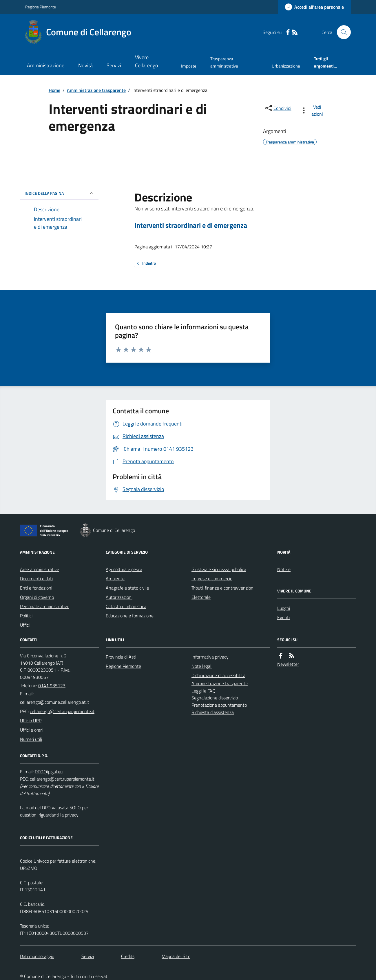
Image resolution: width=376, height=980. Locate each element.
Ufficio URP (31, 721)
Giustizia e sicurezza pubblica (219, 569)
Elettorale (201, 597)
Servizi (114, 65)
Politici (26, 616)
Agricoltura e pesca (124, 569)
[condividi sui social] (278, 108)
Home (54, 90)
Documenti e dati (36, 579)
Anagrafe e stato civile (127, 588)
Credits (128, 956)
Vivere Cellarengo (147, 61)
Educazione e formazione (130, 616)
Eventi (283, 617)
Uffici (25, 625)
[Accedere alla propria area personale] (314, 7)
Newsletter (288, 664)
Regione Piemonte (41, 7)
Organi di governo (37, 597)
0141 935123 (52, 686)
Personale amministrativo (45, 606)
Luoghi (284, 608)
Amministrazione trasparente (96, 90)
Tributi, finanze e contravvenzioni (223, 588)
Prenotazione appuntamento (219, 705)
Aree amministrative (40, 569)
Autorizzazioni (119, 597)
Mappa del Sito (176, 956)
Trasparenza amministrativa (224, 62)
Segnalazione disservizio (215, 698)
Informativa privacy (210, 657)
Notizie (284, 569)
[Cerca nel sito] (342, 32)
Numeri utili (31, 739)
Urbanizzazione (286, 66)
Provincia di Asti (121, 657)
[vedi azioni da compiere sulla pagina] (313, 110)
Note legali (202, 666)
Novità (85, 65)
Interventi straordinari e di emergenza (191, 225)
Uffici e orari (31, 730)
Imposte (189, 66)
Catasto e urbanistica (126, 606)
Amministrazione (46, 65)
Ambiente (115, 579)
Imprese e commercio (212, 579)
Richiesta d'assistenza (213, 712)
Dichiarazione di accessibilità (218, 675)
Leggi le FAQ (203, 691)
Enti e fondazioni (36, 588)
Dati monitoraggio (37, 956)
